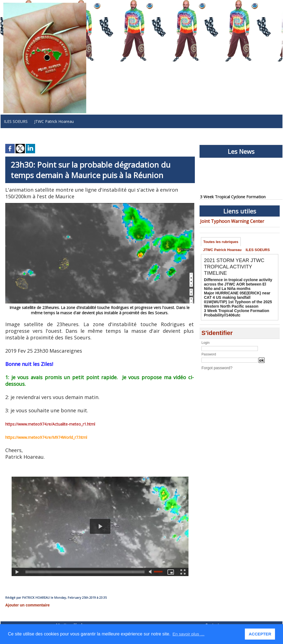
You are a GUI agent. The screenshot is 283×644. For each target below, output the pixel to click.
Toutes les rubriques (222, 241)
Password (209, 352)
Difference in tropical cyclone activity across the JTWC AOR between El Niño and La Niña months (239, 286)
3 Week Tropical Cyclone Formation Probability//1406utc (232, 311)
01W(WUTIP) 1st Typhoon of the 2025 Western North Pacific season (233, 303)
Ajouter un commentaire (24, 605)
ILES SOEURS (16, 121)
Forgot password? (215, 365)
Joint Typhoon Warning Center (227, 221)
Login (205, 340)
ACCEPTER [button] (260, 634)
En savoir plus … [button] (189, 634)
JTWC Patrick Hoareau (54, 121)
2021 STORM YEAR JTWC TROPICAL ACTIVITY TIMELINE (238, 269)
